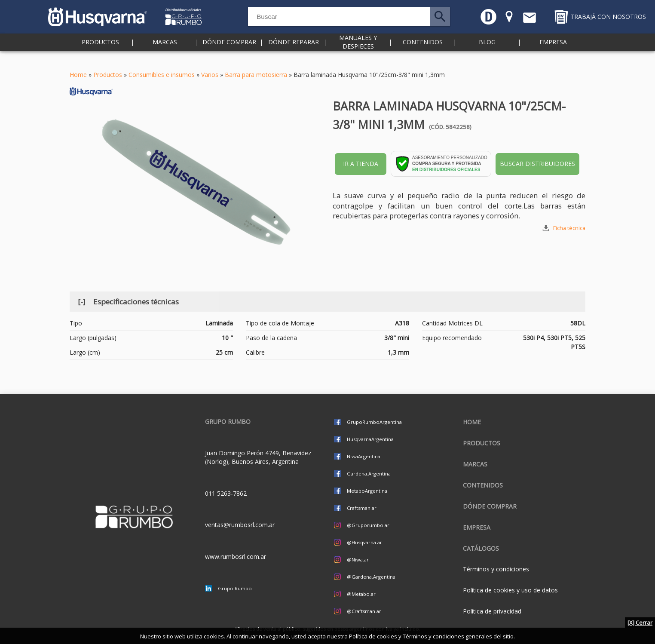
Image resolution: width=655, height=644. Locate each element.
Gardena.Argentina (369, 474)
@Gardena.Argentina (371, 577)
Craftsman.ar (362, 508)
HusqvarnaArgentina (370, 439)
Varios (210, 75)
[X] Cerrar (640, 623)
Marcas (165, 51)
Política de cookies (373, 636)
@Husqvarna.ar (364, 542)
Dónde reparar (294, 51)
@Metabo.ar (361, 594)
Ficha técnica (569, 228)
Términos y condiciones (496, 569)
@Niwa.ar (358, 560)
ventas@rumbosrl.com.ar (240, 525)
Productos (100, 51)
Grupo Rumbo (235, 588)
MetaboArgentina (367, 491)
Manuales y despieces (358, 51)
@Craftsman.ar (364, 611)
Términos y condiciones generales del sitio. (459, 636)
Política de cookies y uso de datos (510, 590)
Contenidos (423, 51)
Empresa (553, 51)
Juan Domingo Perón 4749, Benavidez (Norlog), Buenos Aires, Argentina (258, 457)
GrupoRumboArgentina (374, 422)
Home (78, 75)
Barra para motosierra (256, 75)
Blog (487, 51)
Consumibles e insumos (162, 75)
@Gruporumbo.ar (368, 525)
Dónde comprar (229, 51)
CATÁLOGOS (481, 548)
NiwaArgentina (364, 456)
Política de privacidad (492, 611)
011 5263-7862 (226, 493)
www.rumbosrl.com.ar (236, 557)
